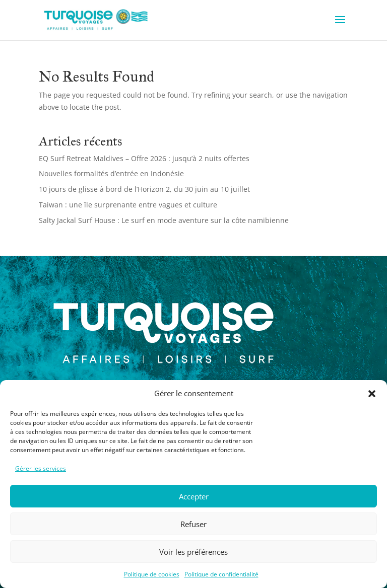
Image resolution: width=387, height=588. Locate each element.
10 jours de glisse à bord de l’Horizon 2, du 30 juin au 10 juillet (144, 189)
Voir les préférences (193, 552)
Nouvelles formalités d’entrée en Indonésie (111, 173)
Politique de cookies (152, 574)
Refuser (193, 524)
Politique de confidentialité (221, 574)
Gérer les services (41, 468)
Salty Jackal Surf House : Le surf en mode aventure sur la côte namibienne (164, 220)
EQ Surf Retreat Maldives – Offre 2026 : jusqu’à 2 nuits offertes (144, 158)
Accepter (194, 496)
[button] (372, 394)
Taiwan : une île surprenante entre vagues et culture (128, 205)
